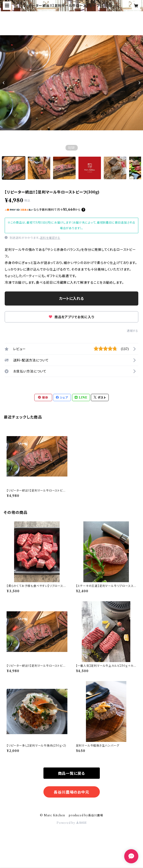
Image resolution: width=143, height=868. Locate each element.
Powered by (71, 823)
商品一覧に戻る (72, 773)
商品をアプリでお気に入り (71, 317)
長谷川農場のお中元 (71, 792)
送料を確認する (50, 238)
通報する (133, 331)
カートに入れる (71, 298)
